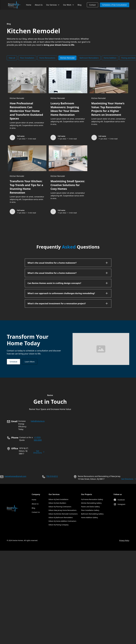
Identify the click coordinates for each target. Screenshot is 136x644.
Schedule (13, 362)
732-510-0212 (52, 476)
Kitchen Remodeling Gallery (91, 503)
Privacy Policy (124, 540)
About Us (39, 5)
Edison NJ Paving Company (58, 525)
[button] (53, 5)
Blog (80, 5)
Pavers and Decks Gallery (90, 507)
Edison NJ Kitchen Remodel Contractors (63, 514)
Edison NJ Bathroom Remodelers (61, 517)
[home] (14, 5)
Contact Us (36, 512)
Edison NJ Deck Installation (58, 499)
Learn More (30, 362)
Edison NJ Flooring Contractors (60, 507)
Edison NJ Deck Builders (57, 503)
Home (29, 5)
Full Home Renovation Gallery (92, 499)
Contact (93, 5)
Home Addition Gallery (90, 517)
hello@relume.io (38, 421)
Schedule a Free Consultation (115, 5)
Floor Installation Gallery (90, 510)
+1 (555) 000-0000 (38, 439)
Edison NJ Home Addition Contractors (62, 521)
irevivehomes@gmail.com (15, 476)
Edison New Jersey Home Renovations (62, 510)
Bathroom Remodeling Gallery (92, 514)
